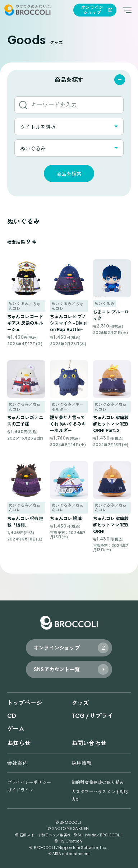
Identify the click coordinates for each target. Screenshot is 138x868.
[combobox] (69, 126)
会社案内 (17, 763)
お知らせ (19, 743)
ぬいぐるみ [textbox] (33, 148)
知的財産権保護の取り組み (98, 782)
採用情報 (82, 763)
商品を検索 (69, 173)
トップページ (25, 703)
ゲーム (16, 728)
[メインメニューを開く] (127, 10)
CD (12, 716)
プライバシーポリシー (29, 782)
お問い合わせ (89, 743)
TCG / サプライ (92, 716)
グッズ (80, 703)
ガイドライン (20, 790)
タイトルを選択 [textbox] (38, 127)
